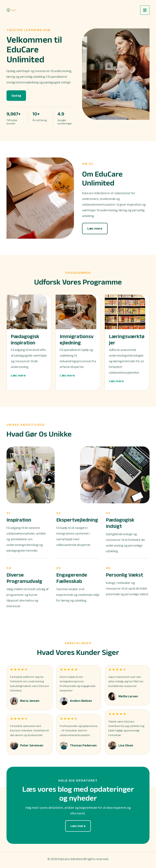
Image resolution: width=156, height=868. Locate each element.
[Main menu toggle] (145, 10)
